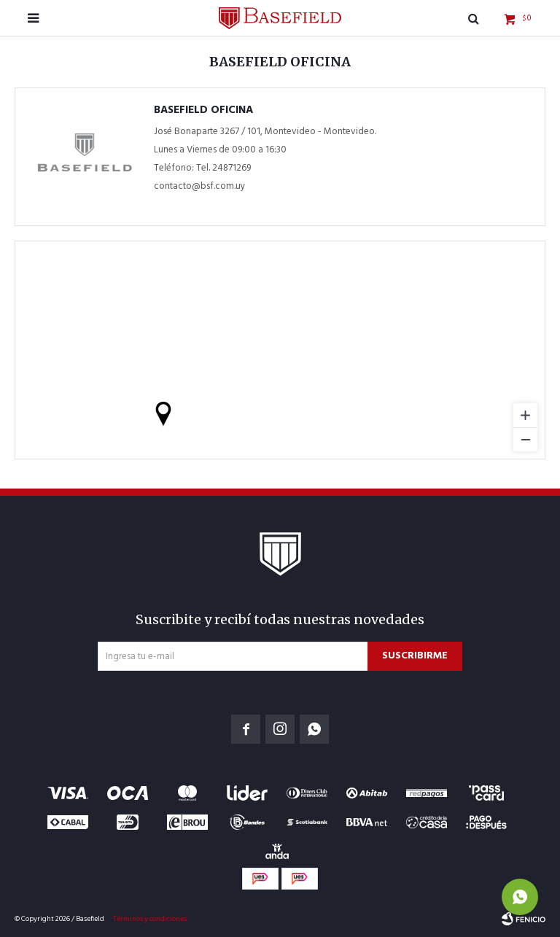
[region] (280, 350)
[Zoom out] (525, 439)
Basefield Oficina (203, 110)
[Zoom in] (525, 415)
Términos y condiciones (150, 919)
